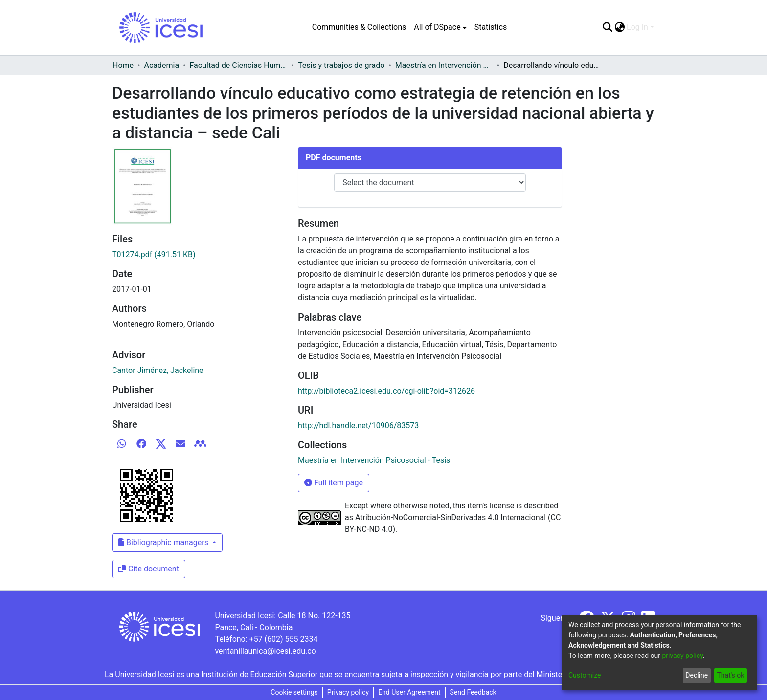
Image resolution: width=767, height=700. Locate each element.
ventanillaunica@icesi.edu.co (265, 651)
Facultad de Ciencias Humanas (239, 65)
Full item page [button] (334, 483)
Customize (585, 675)
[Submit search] (607, 27)
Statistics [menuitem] (491, 27)
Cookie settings (294, 692)
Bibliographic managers (164, 542)
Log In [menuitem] (637, 27)
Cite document (149, 569)
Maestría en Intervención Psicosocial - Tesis (444, 65)
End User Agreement (409, 692)
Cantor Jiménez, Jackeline (158, 370)
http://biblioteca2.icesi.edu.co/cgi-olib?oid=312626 (386, 391)
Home (123, 65)
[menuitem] (440, 27)
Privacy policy (348, 692)
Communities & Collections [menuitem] (359, 27)
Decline (697, 675)
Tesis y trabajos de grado (341, 65)
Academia (161, 65)
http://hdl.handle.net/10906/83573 (358, 426)
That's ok (730, 675)
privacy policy (682, 656)
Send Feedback (473, 692)
